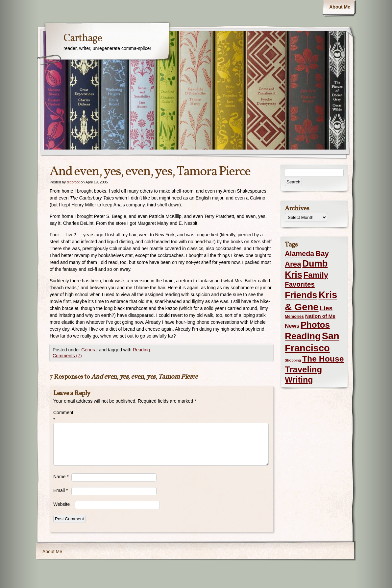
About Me (340, 7)
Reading (141, 350)
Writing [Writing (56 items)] (299, 380)
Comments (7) (67, 356)
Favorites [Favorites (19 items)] (300, 284)
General (89, 350)
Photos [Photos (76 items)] (315, 325)
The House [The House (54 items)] (323, 359)
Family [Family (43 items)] (316, 275)
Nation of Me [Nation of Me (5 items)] (320, 316)
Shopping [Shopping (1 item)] (293, 360)
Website (61, 504)
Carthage (83, 38)
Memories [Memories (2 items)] (294, 317)
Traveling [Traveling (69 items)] (303, 369)
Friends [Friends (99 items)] (301, 295)
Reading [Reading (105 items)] (303, 336)
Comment (62, 416)
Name (61, 477)
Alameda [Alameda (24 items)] (299, 254)
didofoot (73, 182)
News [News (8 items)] (292, 326)
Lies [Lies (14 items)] (326, 308)
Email (61, 490)
